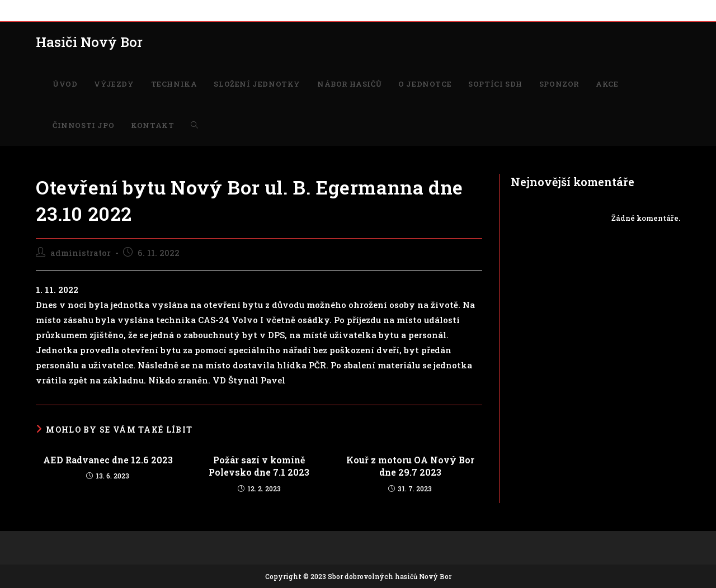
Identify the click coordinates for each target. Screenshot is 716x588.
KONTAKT (560, 10)
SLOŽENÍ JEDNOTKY (193, 10)
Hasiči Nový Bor (89, 42)
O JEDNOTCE (325, 10)
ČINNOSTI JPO (508, 10)
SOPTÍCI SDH (379, 10)
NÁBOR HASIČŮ (266, 10)
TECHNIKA (128, 10)
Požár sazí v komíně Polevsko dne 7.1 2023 (259, 466)
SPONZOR (428, 10)
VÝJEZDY (83, 10)
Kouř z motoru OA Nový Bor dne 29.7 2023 (410, 466)
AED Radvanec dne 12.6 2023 (108, 460)
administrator (81, 253)
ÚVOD (46, 10)
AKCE (463, 10)
